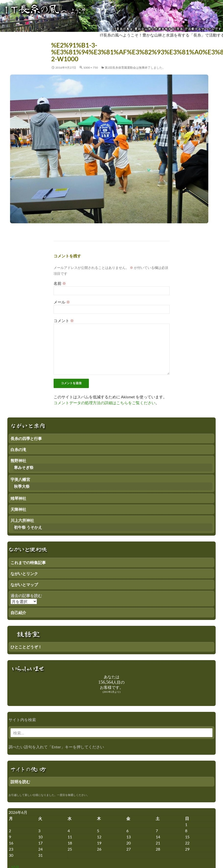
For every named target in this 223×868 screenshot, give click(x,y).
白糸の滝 (18, 449)
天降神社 (18, 509)
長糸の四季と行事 (26, 438)
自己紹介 (18, 612)
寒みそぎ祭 (24, 467)
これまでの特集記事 (28, 562)
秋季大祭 (22, 486)
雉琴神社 (18, 498)
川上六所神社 (22, 520)
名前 (60, 283)
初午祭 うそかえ (28, 527)
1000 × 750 (91, 68)
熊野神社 (18, 460)
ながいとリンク (24, 573)
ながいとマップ (24, 585)
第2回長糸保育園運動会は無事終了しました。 (135, 68)
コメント (64, 321)
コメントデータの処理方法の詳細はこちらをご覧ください (105, 403)
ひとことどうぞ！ (26, 647)
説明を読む (20, 782)
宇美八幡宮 (20, 479)
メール (62, 302)
